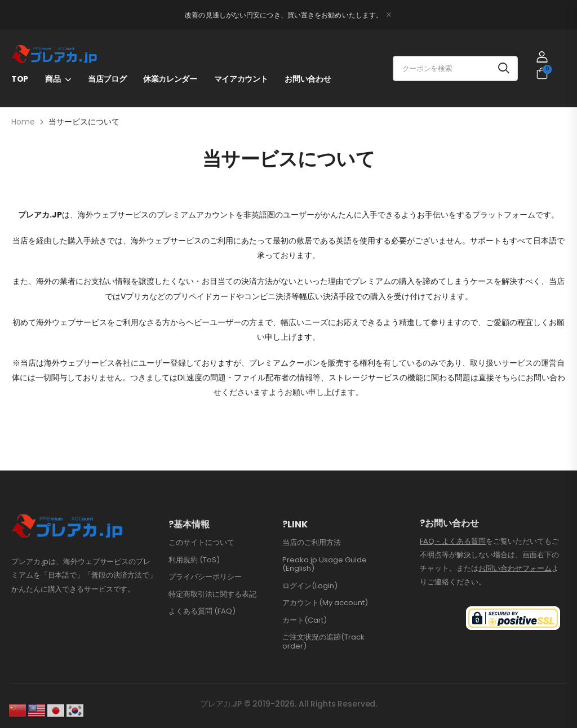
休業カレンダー (170, 79)
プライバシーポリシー (205, 577)
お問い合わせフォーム (515, 568)
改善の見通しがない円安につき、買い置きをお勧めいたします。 (284, 15)
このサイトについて (201, 542)
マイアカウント (241, 79)
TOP (20, 79)
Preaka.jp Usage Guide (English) (325, 564)
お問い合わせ (308, 79)
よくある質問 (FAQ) (202, 611)
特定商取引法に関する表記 (212, 594)
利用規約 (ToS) (194, 560)
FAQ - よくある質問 (453, 541)
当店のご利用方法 (312, 542)
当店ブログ (107, 79)
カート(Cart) (305, 620)
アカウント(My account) (325, 603)
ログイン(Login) (310, 586)
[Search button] (504, 69)
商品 (53, 79)
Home (23, 122)
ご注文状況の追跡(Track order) (323, 642)
